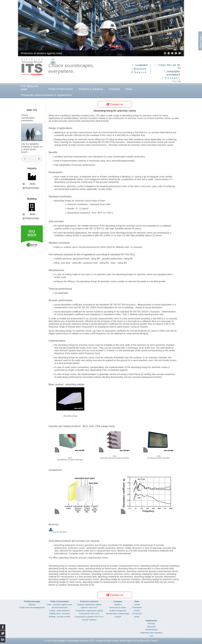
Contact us (115, 104)
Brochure (140, 69)
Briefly (137, 617)
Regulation (151, 627)
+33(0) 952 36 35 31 (169, 66)
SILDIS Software (89, 620)
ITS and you (137, 614)
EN (53, 63)
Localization (141, 65)
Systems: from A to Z (89, 607)
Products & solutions (91, 89)
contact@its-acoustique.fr (173, 73)
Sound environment (60, 607)
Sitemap (32, 605)
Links (151, 636)
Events (137, 611)
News (129, 89)
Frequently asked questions (151, 633)
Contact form (173, 80)
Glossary (151, 624)
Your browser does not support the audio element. (32, 159)
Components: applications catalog (89, 611)
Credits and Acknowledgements (32, 607)
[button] (165, 53)
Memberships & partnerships (118, 614)
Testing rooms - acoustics (60, 614)
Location (118, 617)
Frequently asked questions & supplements (46, 95)
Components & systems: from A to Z (89, 617)
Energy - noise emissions (60, 611)
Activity (137, 605)
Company (114, 89)
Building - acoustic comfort (59, 617)
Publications (137, 607)
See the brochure (60, 532)
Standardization (151, 630)
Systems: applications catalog (89, 605)
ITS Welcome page (30, 88)
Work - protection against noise (60, 605)
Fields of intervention (61, 89)
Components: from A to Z (89, 614)
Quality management (118, 611)
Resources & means (118, 607)
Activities (118, 605)
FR (53, 60)
